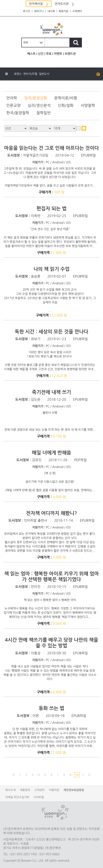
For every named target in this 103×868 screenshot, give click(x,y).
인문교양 (14, 106)
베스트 (31, 54)
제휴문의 (25, 790)
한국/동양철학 (18, 113)
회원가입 (63, 11)
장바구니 (39, 11)
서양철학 (88, 106)
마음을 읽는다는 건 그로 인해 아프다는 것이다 (51, 148)
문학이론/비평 (66, 98)
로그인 (27, 11)
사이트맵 (39, 797)
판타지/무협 (30, 74)
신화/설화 (66, 106)
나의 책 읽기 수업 (52, 269)
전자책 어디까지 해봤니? (51, 513)
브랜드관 (70, 54)
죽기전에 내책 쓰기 (51, 392)
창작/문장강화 (36, 98)
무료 (49, 54)
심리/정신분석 (39, 106)
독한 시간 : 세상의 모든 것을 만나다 (51, 332)
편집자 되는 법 (52, 209)
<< (14, 775)
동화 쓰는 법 (52, 708)
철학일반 (43, 113)
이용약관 (54, 790)
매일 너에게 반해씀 (51, 453)
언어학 (12, 98)
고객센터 (77, 11)
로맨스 (18, 74)
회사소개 (10, 790)
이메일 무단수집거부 (17, 797)
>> (89, 775)
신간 (41, 54)
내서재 (51, 11)
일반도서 (44, 74)
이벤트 (58, 54)
